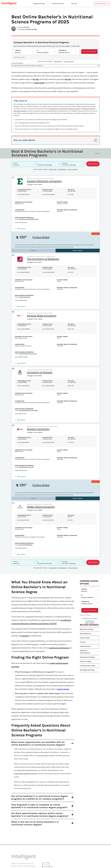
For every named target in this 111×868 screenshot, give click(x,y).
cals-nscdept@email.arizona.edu (28, 394)
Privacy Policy (16, 852)
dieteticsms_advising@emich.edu (29, 203)
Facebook (15, 856)
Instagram (15, 858)
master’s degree (63, 660)
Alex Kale (26, 27)
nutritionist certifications (59, 618)
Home (46, 835)
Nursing (83, 612)
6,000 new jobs (42, 726)
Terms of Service (17, 854)
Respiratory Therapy (87, 600)
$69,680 (36, 79)
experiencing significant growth (25, 744)
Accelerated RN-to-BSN (88, 636)
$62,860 (68, 79)
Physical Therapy (86, 632)
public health (39, 83)
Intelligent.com (22, 850)
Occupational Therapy (87, 627)
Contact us (48, 843)
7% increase (24, 606)
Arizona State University (42, 299)
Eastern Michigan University (44, 165)
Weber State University (41, 491)
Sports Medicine (85, 604)
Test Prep (74, 3)
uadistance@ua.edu (25, 281)
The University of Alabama (43, 243)
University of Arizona (40, 356)
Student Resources (58, 3)
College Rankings (39, 3)
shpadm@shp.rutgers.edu (26, 451)
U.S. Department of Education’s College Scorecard (64, 109)
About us (47, 839)
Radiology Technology (87, 640)
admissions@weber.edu (26, 529)
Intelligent (9, 3)
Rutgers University (38, 413)
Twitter (14, 860)
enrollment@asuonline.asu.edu (28, 337)
